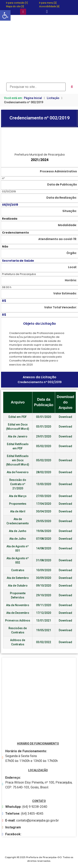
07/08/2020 (44, 539)
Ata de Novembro (18, 605)
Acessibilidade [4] (49, 6)
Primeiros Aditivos (18, 620)
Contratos (18, 570)
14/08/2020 (44, 548)
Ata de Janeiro (18, 436)
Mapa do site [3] (15, 6)
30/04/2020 (44, 511)
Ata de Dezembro (18, 613)
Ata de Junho (18, 531)
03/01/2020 (44, 417)
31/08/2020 (44, 560)
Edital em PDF (18, 417)
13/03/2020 (44, 484)
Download (65, 417)
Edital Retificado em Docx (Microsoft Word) (18, 460)
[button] (5, 15)
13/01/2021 (44, 620)
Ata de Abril (18, 511)
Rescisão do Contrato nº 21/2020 (18, 484)
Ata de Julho (18, 539)
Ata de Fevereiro (18, 472)
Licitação (53, 98)
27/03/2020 (44, 496)
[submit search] (72, 87)
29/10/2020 (44, 595)
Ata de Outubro (18, 586)
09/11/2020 (44, 605)
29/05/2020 (44, 521)
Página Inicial (33, 98)
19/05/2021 (44, 630)
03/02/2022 (44, 642)
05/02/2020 (44, 446)
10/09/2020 (44, 570)
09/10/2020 (44, 586)
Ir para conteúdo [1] (17, 3)
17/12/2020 (44, 613)
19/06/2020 (44, 531)
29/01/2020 (44, 436)
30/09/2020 (44, 578)
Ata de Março (18, 496)
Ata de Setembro (18, 578)
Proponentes (18, 504)
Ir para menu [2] (48, 3)
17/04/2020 (44, 504)
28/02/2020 (44, 472)
